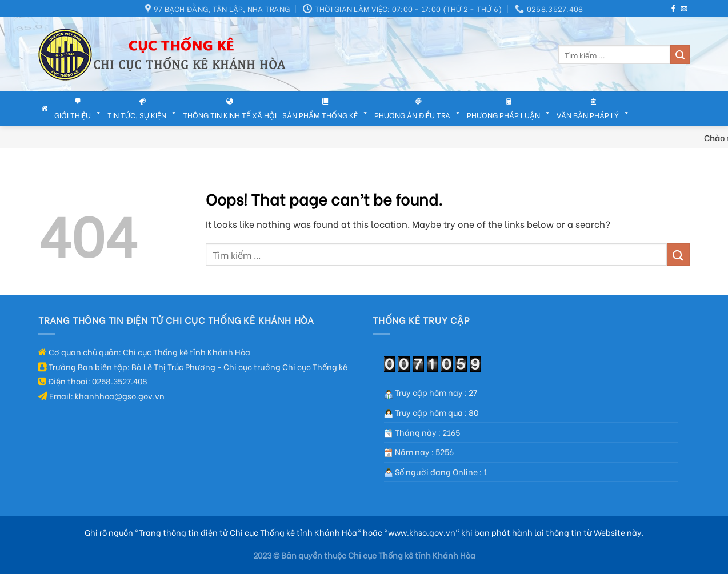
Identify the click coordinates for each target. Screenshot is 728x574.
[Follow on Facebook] (673, 9)
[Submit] (680, 55)
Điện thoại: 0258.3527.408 (93, 381)
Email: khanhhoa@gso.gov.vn (101, 396)
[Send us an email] (684, 9)
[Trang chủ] (45, 109)
